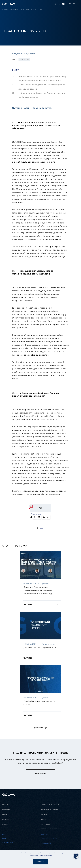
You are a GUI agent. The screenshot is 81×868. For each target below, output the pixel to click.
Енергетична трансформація (51, 829)
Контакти (44, 814)
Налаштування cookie (46, 856)
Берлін (5, 839)
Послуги (5, 814)
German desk (45, 824)
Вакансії (44, 819)
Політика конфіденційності (49, 839)
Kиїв (4, 834)
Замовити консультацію (49, 810)
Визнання (6, 810)
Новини (15, 9)
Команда (6, 819)
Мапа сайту (44, 834)
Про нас (5, 805)
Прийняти (40, 862)
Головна (6, 9)
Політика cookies (34, 856)
